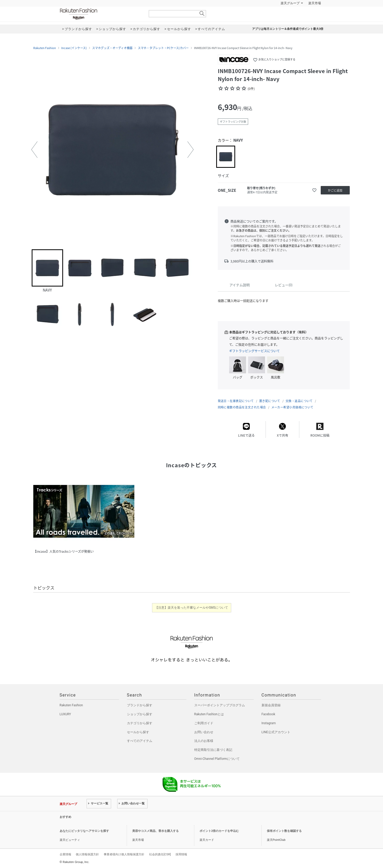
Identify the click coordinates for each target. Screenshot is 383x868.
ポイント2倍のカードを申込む (219, 831)
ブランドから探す (140, 705)
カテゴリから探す (140, 723)
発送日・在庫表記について (236, 401)
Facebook (268, 714)
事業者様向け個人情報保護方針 (124, 854)
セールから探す (138, 732)
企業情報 (65, 854)
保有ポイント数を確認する (284, 831)
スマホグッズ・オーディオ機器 (112, 48)
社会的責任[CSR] (160, 854)
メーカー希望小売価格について (292, 407)
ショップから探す (140, 714)
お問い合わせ (204, 732)
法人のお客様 (204, 741)
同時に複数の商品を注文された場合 (242, 407)
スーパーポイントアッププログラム (220, 705)
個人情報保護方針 (87, 854)
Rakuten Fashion (101, 14)
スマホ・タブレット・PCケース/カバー (163, 48)
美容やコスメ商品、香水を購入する (155, 831)
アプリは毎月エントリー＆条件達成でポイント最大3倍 (288, 29)
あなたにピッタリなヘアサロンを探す (84, 831)
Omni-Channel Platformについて (217, 759)
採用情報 (181, 854)
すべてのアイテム (140, 741)
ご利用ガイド (204, 723)
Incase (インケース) (74, 48)
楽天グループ (290, 3)
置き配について (270, 401)
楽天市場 (315, 3)
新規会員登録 (271, 705)
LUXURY (65, 714)
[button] (34, 150)
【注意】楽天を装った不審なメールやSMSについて (191, 608)
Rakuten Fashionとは (209, 714)
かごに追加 (335, 190)
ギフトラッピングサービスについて (254, 351)
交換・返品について (299, 401)
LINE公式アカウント (276, 732)
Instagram (269, 723)
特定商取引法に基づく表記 (213, 750)
